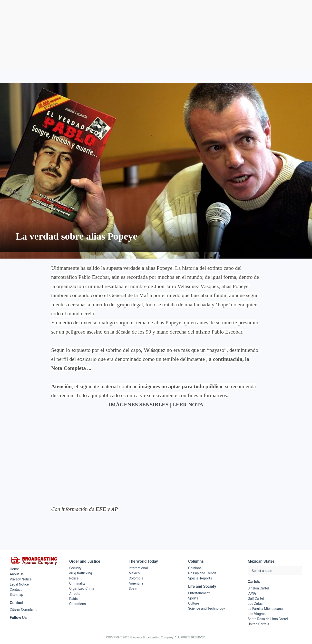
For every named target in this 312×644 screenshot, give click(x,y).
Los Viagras (257, 614)
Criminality (77, 583)
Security (75, 568)
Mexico (134, 573)
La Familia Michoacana (265, 609)
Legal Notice (19, 584)
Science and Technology (207, 608)
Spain (133, 588)
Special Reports (200, 578)
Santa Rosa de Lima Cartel (268, 619)
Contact (16, 589)
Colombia (136, 578)
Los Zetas (255, 604)
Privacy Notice (21, 579)
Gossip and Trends (202, 573)
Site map (16, 595)
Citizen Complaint (23, 609)
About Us (17, 574)
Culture (194, 603)
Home (14, 569)
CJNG (252, 593)
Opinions (195, 568)
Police (74, 578)
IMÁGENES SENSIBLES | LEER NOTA (156, 405)
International (138, 568)
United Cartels (258, 624)
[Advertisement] (156, 34)
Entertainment (199, 593)
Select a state (262, 571)
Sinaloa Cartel (258, 588)
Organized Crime (82, 588)
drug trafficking (81, 573)
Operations (78, 604)
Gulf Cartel (256, 598)
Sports (193, 598)
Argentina (136, 583)
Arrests (75, 594)
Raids (73, 599)
